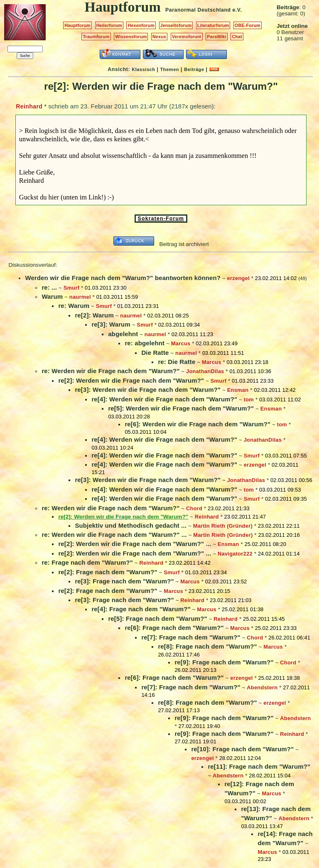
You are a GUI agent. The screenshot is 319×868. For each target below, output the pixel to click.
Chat (237, 37)
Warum (52, 296)
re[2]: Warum (94, 315)
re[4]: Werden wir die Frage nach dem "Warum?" (164, 399)
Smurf (72, 288)
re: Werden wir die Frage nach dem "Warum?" (110, 371)
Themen (170, 69)
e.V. (237, 10)
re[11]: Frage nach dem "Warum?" (259, 766)
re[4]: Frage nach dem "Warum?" (141, 609)
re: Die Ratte (177, 362)
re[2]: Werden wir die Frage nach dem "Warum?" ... (135, 544)
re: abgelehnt (145, 343)
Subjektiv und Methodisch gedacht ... (131, 525)
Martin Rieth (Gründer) (223, 526)
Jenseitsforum (176, 25)
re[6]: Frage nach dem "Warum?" (174, 628)
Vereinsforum (187, 37)
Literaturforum (213, 25)
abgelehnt (123, 334)
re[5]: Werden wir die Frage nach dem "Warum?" (181, 408)
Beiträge (194, 69)
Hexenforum (141, 25)
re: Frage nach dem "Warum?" (87, 562)
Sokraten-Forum (161, 219)
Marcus (181, 343)
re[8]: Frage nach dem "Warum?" (207, 646)
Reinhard (29, 106)
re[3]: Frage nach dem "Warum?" (124, 581)
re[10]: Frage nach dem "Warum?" (242, 749)
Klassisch (143, 69)
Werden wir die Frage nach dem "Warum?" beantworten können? (123, 278)
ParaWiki (217, 37)
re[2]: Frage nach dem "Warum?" (108, 572)
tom (249, 400)
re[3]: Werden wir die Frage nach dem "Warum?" (148, 390)
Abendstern (262, 687)
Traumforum (96, 37)
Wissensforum (131, 37)
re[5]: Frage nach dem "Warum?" (157, 618)
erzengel (238, 278)
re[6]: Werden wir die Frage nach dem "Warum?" (198, 424)
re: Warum (74, 306)
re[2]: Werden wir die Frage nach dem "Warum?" (131, 380)
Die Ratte (155, 353)
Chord (194, 508)
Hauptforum (77, 25)
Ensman (238, 390)
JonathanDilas (205, 371)
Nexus (159, 37)
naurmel (80, 297)
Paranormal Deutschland (198, 10)
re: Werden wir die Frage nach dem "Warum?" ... (114, 535)
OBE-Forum (248, 25)
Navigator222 (235, 554)
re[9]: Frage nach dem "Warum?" (224, 662)
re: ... (49, 287)
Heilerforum (109, 25)
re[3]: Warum (111, 324)
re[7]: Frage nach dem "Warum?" (191, 637)
